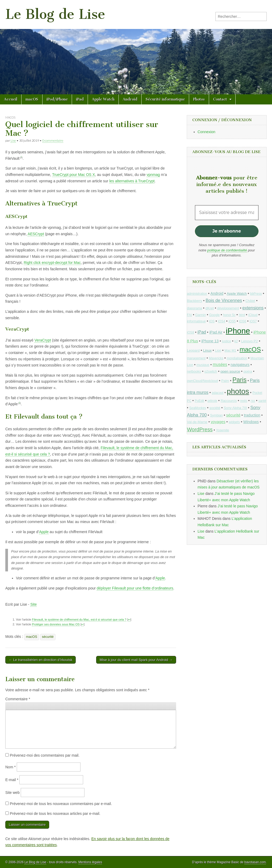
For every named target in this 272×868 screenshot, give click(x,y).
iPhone (238, 331)
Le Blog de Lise (55, 14)
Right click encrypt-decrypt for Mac (52, 263)
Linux (207, 350)
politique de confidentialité (227, 250)
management (196, 358)
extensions (253, 308)
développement (228, 308)
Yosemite (222, 430)
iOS (212, 321)
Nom (10, 767)
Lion (218, 351)
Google (214, 315)
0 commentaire (53, 140)
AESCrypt (36, 234)
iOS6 (243, 321)
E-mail (12, 780)
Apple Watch (103, 99)
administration (197, 294)
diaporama (195, 308)
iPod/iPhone (57, 99)
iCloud (253, 315)
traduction (252, 415)
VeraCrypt (43, 340)
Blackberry (195, 301)
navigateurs (240, 365)
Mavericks (216, 358)
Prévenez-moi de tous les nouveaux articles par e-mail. (55, 814)
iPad (80, 99)
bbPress (256, 294)
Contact (220, 99)
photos (238, 391)
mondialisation (237, 358)
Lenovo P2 (250, 341)
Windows (251, 422)
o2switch (211, 372)
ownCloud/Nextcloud (203, 381)
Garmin (201, 315)
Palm (225, 381)
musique (203, 365)
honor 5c (229, 315)
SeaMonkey (198, 408)
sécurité (48, 637)
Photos (199, 99)
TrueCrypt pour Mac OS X (73, 175)
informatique (196, 321)
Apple (44, 532)
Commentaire (18, 699)
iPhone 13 (210, 341)
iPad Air (216, 332)
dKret (209, 308)
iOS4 (222, 321)
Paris (239, 380)
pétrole (212, 401)
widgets (234, 422)
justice (227, 341)
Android (130, 99)
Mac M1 (230, 351)
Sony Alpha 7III (235, 408)
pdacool (218, 393)
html (242, 315)
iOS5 (232, 321)
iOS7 (253, 321)
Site (33, 604)
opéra (248, 372)
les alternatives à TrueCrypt (132, 181)
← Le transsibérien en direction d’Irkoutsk (41, 660)
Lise (13, 140)
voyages (218, 422)
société (215, 408)
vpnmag (153, 175)
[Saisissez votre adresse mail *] (227, 213)
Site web (12, 793)
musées (220, 365)
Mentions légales (90, 862)
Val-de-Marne (197, 422)
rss (253, 401)
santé (262, 401)
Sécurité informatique (165, 99)
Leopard (193, 350)
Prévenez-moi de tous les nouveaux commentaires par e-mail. (61, 804)
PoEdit (199, 401)
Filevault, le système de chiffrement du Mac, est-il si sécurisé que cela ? (79, 620)
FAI (190, 315)
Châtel (250, 301)
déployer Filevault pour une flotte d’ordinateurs (135, 588)
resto (244, 401)
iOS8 (191, 332)
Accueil (11, 99)
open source (230, 371)
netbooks (194, 371)
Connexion (207, 132)
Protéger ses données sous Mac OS (56, 624)
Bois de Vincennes (224, 300)
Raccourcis (229, 401)
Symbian (216, 415)
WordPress (200, 429)
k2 (236, 341)
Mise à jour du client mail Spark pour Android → (136, 660)
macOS (32, 99)
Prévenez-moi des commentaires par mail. (45, 755)
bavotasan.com (255, 862)
